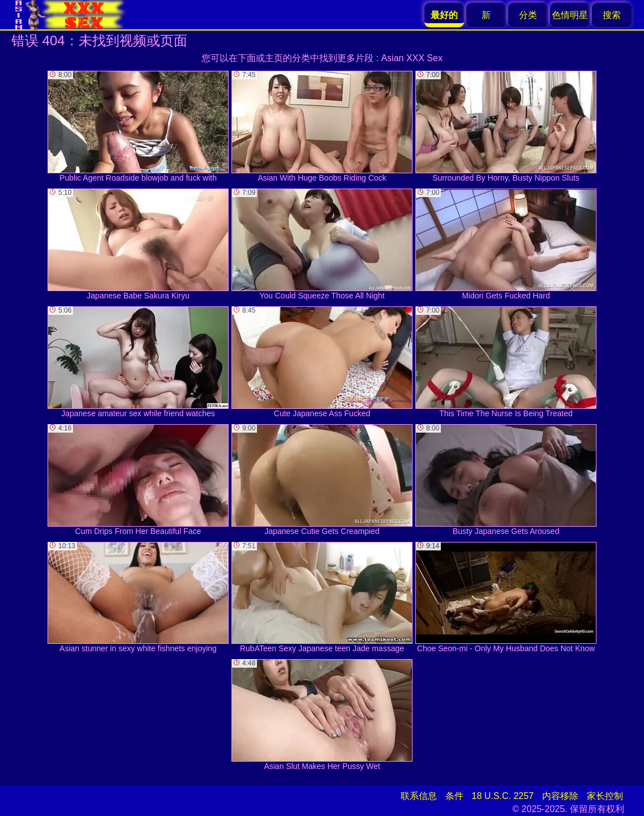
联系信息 (419, 796)
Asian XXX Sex (412, 58)
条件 (454, 796)
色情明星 (570, 15)
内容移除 (560, 796)
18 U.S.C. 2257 (503, 796)
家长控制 (605, 796)
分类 (528, 15)
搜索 (612, 15)
